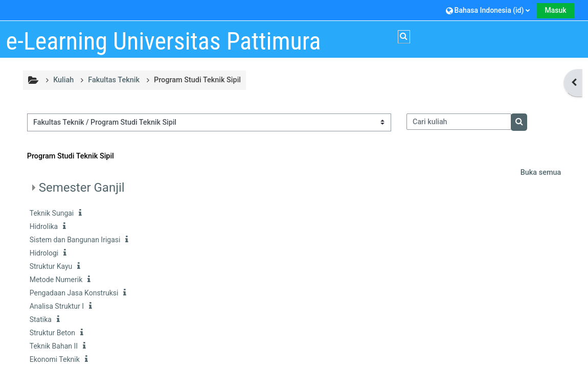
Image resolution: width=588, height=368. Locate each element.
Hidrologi (44, 253)
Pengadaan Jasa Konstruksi (74, 293)
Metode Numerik (56, 280)
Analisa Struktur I (57, 306)
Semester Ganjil (82, 188)
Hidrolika (44, 226)
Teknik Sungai (52, 213)
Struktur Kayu (51, 266)
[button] (488, 10)
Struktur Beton (52, 333)
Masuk (555, 10)
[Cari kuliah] (459, 122)
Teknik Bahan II (54, 346)
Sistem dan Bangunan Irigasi (75, 240)
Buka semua (541, 172)
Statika (41, 319)
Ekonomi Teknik (55, 359)
